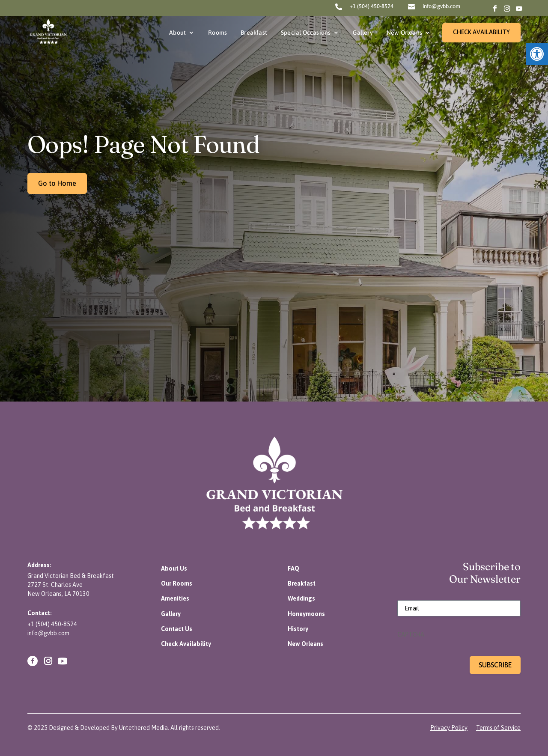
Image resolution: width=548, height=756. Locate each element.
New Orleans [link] (404, 33)
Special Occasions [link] (306, 33)
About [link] (177, 33)
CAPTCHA (411, 634)
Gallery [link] (363, 33)
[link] (537, 54)
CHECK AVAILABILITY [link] (481, 32)
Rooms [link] (217, 33)
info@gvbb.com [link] (441, 6)
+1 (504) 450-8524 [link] (372, 6)
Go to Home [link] (57, 183)
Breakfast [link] (254, 33)
